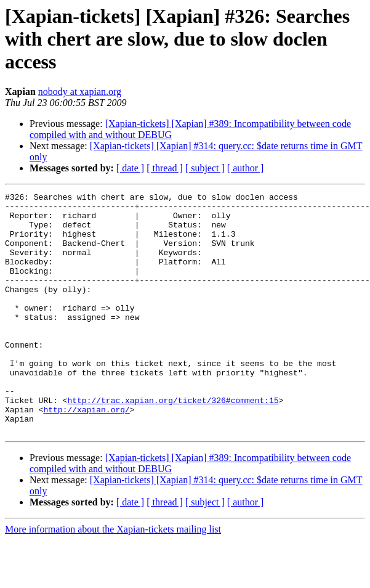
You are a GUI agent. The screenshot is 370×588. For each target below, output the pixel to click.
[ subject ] (205, 168)
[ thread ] (165, 168)
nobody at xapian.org (80, 92)
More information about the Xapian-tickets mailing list (113, 577)
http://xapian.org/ (86, 454)
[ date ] (130, 168)
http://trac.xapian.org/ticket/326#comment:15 (173, 443)
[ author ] (246, 168)
